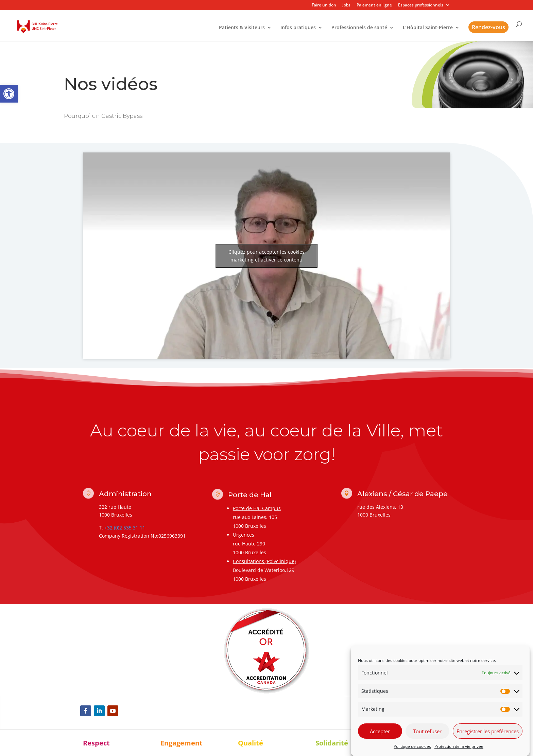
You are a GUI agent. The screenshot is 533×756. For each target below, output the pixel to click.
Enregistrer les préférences (488, 731)
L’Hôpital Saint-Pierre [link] (428, 28)
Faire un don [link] (324, 5)
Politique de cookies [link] (412, 746)
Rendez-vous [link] (488, 27)
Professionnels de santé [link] (359, 28)
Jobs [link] (346, 5)
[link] (9, 94)
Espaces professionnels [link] (421, 5)
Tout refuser (427, 731)
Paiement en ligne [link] (374, 5)
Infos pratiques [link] (298, 28)
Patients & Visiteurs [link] (242, 28)
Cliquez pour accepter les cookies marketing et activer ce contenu (266, 256)
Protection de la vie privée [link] (459, 746)
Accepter (380, 731)
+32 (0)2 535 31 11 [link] (125, 528)
